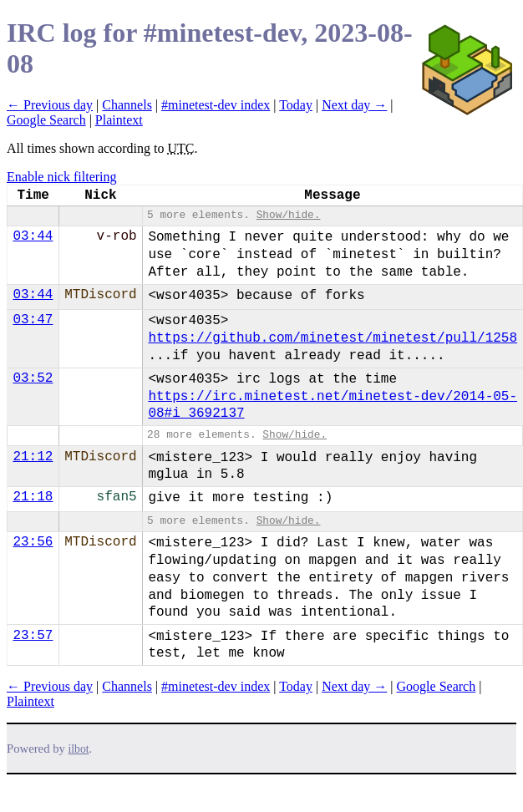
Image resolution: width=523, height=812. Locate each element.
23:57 (33, 636)
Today (296, 105)
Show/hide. (289, 215)
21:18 (33, 497)
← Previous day (50, 105)
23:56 (33, 542)
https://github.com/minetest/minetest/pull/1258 (333, 338)
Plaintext (119, 120)
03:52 (33, 378)
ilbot (79, 749)
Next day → (354, 105)
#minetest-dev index (216, 105)
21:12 (33, 457)
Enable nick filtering (62, 177)
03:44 (33, 236)
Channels (127, 105)
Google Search (46, 120)
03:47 (33, 320)
